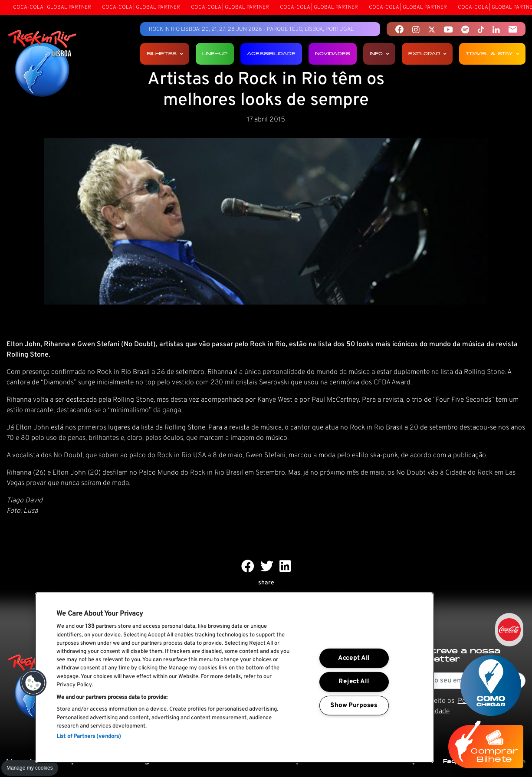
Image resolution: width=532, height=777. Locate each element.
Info (379, 54)
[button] (33, 683)
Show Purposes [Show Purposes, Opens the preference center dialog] (354, 706)
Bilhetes (165, 54)
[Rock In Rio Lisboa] (42, 64)
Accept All (354, 658)
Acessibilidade (271, 54)
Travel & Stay (492, 54)
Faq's (453, 761)
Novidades (333, 54)
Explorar (427, 54)
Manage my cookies (30, 768)
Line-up (215, 54)
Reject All (354, 682)
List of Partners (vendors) (89, 737)
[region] (234, 678)
